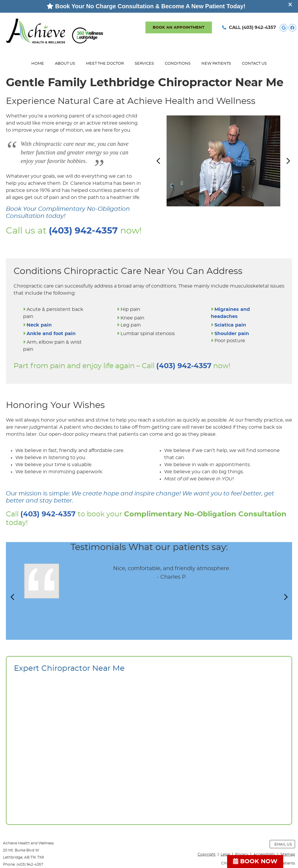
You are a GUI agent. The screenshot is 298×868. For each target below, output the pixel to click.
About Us (65, 64)
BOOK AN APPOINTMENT (179, 28)
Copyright (207, 854)
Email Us (283, 844)
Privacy (242, 854)
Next (288, 161)
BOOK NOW (255, 861)
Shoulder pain (232, 334)
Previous (159, 161)
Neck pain (39, 325)
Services (144, 64)
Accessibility (264, 854)
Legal (225, 854)
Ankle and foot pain (51, 334)
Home (38, 64)
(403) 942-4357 (259, 28)
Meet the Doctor (105, 64)
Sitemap (288, 854)
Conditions (178, 64)
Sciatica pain (230, 325)
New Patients (216, 64)
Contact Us (254, 64)
